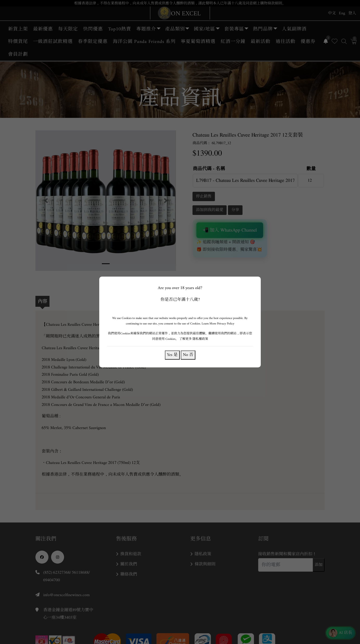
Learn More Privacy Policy (218, 324)
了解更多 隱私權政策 (194, 339)
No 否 (188, 355)
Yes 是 (172, 355)
